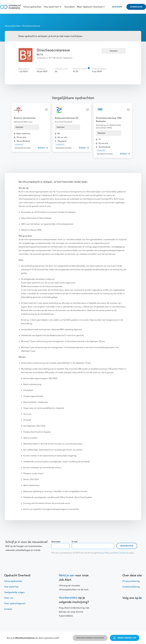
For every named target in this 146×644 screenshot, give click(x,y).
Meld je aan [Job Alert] (67, 575)
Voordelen (70, 7)
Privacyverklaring (131, 581)
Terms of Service (121, 553)
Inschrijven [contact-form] (127, 546)
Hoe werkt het (11, 587)
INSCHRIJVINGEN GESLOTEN (90, 638)
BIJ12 (40, 55)
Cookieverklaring (131, 587)
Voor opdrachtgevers (15, 603)
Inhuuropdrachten (32, 7)
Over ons (9, 598)
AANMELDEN (136, 7)
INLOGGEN (117, 7)
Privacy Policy (104, 553)
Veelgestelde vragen (14, 592)
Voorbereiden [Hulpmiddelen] (68, 598)
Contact (8, 609)
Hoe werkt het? (53, 7)
